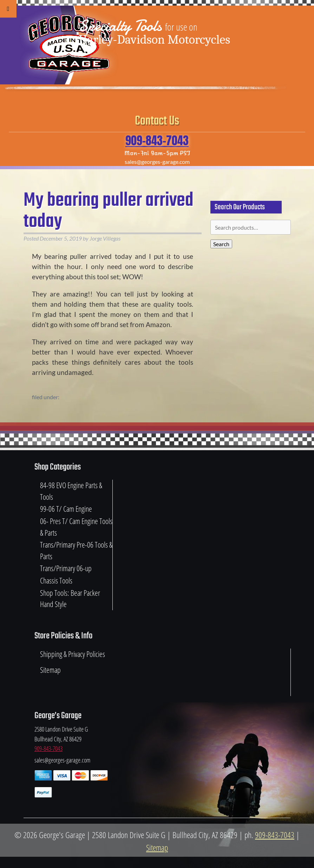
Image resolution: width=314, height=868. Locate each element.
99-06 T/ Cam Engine (66, 509)
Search (221, 244)
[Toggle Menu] (8, 9)
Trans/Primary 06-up (66, 568)
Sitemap (50, 670)
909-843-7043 (157, 141)
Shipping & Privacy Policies (73, 654)
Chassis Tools (56, 580)
